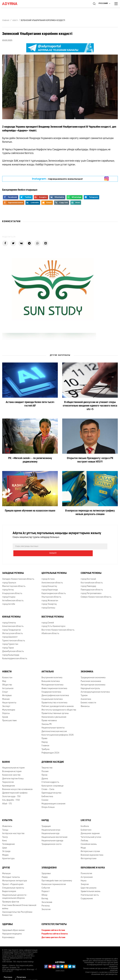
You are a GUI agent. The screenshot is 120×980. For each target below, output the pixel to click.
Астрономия (87, 870)
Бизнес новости (88, 696)
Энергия (85, 877)
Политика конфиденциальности (27, 972)
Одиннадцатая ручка (51, 786)
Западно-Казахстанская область (18, 572)
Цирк (5, 841)
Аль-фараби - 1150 (11, 793)
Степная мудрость (50, 775)
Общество (7, 678)
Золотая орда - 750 (11, 790)
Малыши (6, 867)
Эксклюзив (47, 895)
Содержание (87, 892)
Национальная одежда (52, 834)
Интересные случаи (90, 845)
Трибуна (45, 742)
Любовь (84, 834)
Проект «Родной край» (13, 877)
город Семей (48, 616)
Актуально (48, 665)
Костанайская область (92, 576)
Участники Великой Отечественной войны (19, 900)
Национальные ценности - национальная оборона (15, 890)
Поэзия (45, 765)
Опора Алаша (48, 800)
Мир (4, 674)
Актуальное (8, 682)
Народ (45, 735)
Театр (5, 830)
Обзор (44, 888)
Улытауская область (51, 590)
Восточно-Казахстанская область (58, 623)
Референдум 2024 (50, 746)
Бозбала (85, 820)
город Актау (8, 583)
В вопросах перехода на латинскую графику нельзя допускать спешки (90, 513)
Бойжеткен (86, 823)
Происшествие (9, 714)
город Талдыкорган (12, 623)
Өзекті (15, 21)
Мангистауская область (14, 579)
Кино (5, 834)
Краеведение (9, 779)
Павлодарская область (92, 583)
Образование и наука (93, 861)
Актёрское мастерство (13, 827)
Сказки (45, 793)
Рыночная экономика (91, 674)
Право (44, 732)
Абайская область (50, 627)
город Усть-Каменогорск (53, 619)
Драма (45, 772)
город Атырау (9, 590)
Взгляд (45, 892)
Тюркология (8, 775)
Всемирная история (12, 765)
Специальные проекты (13, 881)
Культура (7, 814)
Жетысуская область (12, 627)
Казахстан (7, 671)
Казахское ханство (11, 768)
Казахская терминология (54, 877)
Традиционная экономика (93, 671)
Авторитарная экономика (93, 678)
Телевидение (9, 837)
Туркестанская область (14, 634)
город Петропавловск (91, 586)
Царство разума (89, 881)
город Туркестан (10, 637)
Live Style (86, 814)
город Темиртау (49, 597)
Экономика (87, 665)
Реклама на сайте (8, 972)
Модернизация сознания (53, 797)
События (46, 881)
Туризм (84, 689)
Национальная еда (50, 827)
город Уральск (9, 576)
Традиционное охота (51, 837)
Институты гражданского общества (59, 703)
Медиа (5, 848)
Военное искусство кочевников (17, 782)
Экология (46, 903)
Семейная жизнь (89, 837)
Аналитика (86, 692)
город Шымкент (10, 630)
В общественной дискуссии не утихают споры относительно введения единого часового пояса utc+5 (90, 406)
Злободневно (49, 861)
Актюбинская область (13, 594)
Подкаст (46, 885)
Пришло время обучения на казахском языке (30, 511)
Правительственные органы (55, 707)
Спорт (5, 685)
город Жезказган (50, 594)
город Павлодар (88, 579)
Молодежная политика (52, 678)
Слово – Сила (48, 782)
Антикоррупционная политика (95, 685)
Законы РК (47, 717)
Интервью (7, 689)
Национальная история (13, 761)
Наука (84, 874)
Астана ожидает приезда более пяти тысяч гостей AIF (30, 404)
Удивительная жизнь (91, 885)
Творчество (47, 761)
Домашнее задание (90, 827)
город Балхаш (48, 601)
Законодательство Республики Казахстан (17, 907)
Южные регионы (11, 610)
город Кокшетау (49, 579)
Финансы (85, 699)
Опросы (6, 707)
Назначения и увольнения (54, 710)
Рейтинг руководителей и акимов (58, 699)
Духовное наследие (53, 755)
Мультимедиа (9, 703)
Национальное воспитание (54, 830)
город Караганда (50, 583)
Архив (5, 710)
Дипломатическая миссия (54, 724)
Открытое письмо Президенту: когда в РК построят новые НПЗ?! (90, 460)
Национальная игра (51, 823)
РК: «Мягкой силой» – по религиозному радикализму (30, 460)
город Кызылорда (11, 648)
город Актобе (9, 597)
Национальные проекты (53, 721)
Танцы (5, 823)
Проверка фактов (11, 895)
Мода (83, 841)
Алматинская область (13, 619)
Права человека (49, 714)
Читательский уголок (91, 830)
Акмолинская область (52, 576)
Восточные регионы (53, 610)
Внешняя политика (51, 674)
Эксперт (6, 699)
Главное (45, 739)
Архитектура (8, 852)
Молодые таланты (11, 870)
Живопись (7, 820)
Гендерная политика (51, 685)
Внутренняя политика (52, 671)
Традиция (46, 820)
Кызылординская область (15, 652)
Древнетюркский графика (15, 786)
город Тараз (8, 641)
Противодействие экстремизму (57, 874)
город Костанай (88, 572)
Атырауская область (12, 586)
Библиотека (47, 790)
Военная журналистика (92, 848)
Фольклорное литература (15, 874)
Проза (44, 768)
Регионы (46, 899)
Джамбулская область (13, 645)
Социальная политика (52, 692)
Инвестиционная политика (54, 682)
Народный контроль (90, 682)
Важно (6, 755)
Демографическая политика (55, 689)
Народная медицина (12, 927)
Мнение (6, 692)
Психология (86, 867)
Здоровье (46, 867)
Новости (7, 665)
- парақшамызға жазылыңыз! (57, 179)
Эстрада (6, 845)
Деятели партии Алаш (13, 772)
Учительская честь (90, 888)
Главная (6, 21)
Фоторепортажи (89, 852)
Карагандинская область (54, 586)
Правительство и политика (54, 696)
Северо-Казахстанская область (96, 590)
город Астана (48, 572)
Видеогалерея (9, 885)
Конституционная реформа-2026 (58, 728)
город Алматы (9, 616)
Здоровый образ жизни (13, 923)
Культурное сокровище (53, 779)
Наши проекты (9, 696)
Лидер (45, 870)
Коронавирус (9, 931)
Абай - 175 (7, 797)
